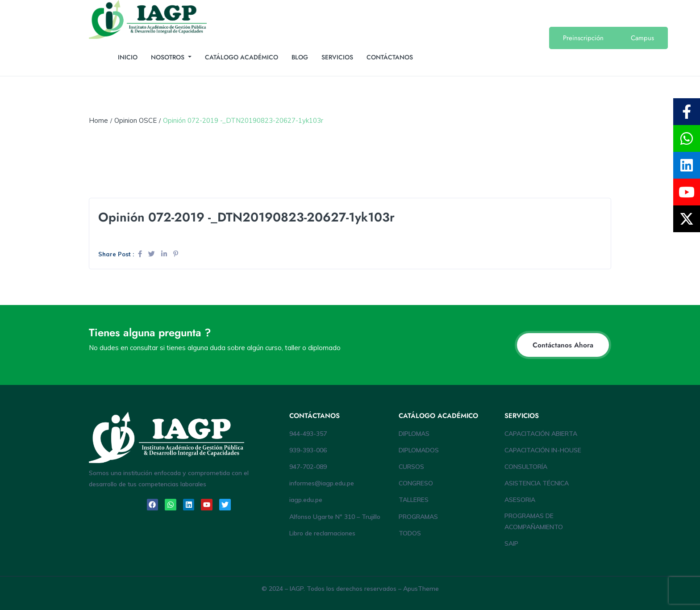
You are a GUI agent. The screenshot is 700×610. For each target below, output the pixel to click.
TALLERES (414, 500)
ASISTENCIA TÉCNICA (537, 483)
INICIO (128, 57)
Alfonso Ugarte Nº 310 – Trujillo (335, 517)
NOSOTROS (169, 57)
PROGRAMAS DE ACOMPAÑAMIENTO (534, 521)
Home (98, 120)
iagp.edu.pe (306, 500)
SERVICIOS (337, 57)
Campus (642, 38)
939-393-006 (308, 450)
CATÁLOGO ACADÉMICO (242, 57)
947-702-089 (308, 467)
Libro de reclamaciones (322, 533)
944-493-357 (308, 434)
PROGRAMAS (418, 517)
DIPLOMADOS (419, 450)
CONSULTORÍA (526, 467)
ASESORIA (520, 500)
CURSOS (411, 467)
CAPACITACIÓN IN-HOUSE (543, 450)
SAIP (511, 543)
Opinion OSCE (135, 120)
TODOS (410, 533)
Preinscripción (583, 38)
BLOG (300, 57)
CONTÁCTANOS (390, 57)
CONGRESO (416, 483)
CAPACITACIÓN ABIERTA (541, 434)
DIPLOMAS (414, 434)
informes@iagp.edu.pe (322, 483)
